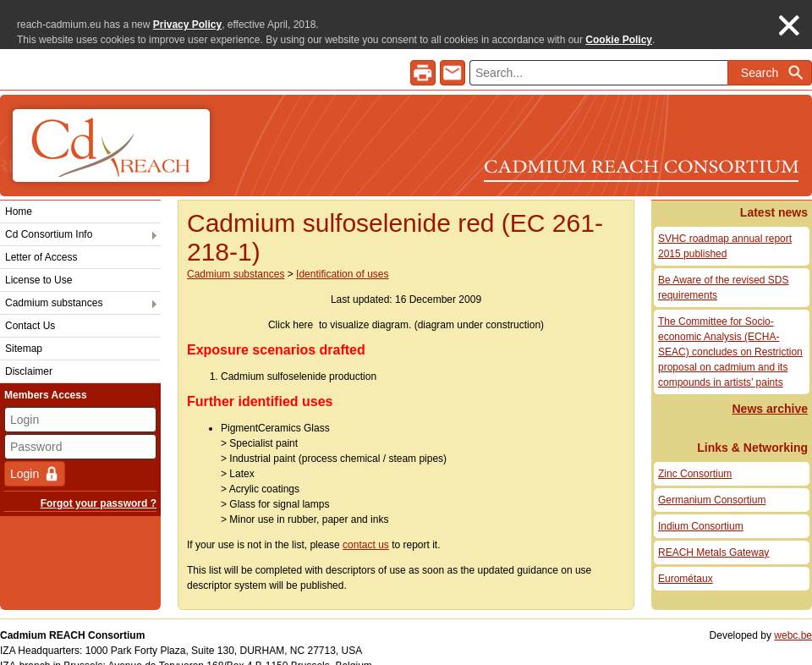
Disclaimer (29, 355)
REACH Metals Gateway (713, 536)
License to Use (38, 264)
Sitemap (24, 332)
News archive (771, 393)
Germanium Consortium (712, 484)
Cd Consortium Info (49, 218)
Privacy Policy (187, 25)
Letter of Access (41, 241)
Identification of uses (342, 258)
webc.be (793, 619)
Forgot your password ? (99, 487)
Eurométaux (686, 563)
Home (19, 195)
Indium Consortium (701, 510)
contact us (366, 529)
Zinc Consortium (695, 458)
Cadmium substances (54, 287)
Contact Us (30, 310)
